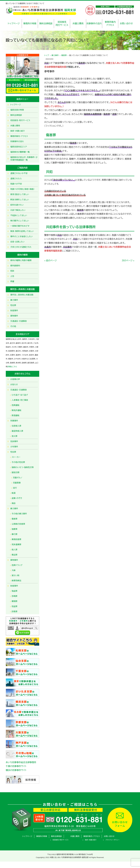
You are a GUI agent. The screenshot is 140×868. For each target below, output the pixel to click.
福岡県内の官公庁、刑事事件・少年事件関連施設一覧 (24, 159)
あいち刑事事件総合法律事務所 (21, 762)
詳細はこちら (12, 367)
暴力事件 (55, 55)
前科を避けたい (17, 205)
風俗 (14, 503)
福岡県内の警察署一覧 (20, 152)
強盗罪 (15, 591)
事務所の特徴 (30, 24)
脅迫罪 (15, 555)
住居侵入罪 (17, 426)
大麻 (14, 570)
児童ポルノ (18, 478)
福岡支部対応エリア (19, 147)
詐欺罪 (15, 612)
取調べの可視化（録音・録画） (22, 189)
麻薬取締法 (17, 581)
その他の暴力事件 (19, 514)
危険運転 (16, 405)
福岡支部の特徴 (17, 110)
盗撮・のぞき (17, 498)
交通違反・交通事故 (19, 321)
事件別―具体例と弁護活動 (22, 295)
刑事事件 (14, 421)
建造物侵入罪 (17, 431)
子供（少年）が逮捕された (21, 247)
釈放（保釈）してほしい (20, 200)
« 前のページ (51, 261)
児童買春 (17, 483)
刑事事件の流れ (94, 24)
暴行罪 (15, 534)
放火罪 (15, 436)
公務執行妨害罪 (18, 524)
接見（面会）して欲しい (20, 194)
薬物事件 (14, 316)
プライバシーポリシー (112, 840)
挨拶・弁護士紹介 (18, 131)
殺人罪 (15, 550)
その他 (13, 326)
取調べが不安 (16, 184)
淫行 (15, 488)
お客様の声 (15, 379)
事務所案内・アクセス (19, 136)
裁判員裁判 (15, 266)
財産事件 (14, 311)
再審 (12, 281)
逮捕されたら (16, 179)
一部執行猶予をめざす (20, 226)
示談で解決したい (18, 210)
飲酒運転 (16, 415)
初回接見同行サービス (62, 24)
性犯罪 (13, 305)
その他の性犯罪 (18, 462)
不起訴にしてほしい (19, 215)
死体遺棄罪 (17, 544)
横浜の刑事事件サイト (16, 770)
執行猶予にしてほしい (20, 221)
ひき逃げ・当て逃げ (20, 395)
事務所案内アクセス (110, 24)
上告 (12, 276)
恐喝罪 (15, 596)
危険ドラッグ (17, 565)
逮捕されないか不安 (19, 173)
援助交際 (16, 472)
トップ (47, 55)
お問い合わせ (126, 24)
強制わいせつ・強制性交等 (23, 467)
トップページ (14, 24)
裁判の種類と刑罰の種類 (21, 260)
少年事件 (14, 447)
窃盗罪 (15, 606)
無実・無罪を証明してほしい (22, 231)
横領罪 (15, 601)
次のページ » (128, 261)
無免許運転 (17, 410)
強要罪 (15, 529)
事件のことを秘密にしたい (22, 236)
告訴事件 (14, 441)
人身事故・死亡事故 (20, 400)
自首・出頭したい (17, 242)
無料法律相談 (46, 24)
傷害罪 (64, 55)
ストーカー (16, 457)
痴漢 (14, 493)
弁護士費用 (78, 24)
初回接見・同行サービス (20, 120)
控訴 (12, 271)
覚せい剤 (16, 575)
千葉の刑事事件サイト (16, 766)
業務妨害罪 (17, 539)
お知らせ (14, 385)
